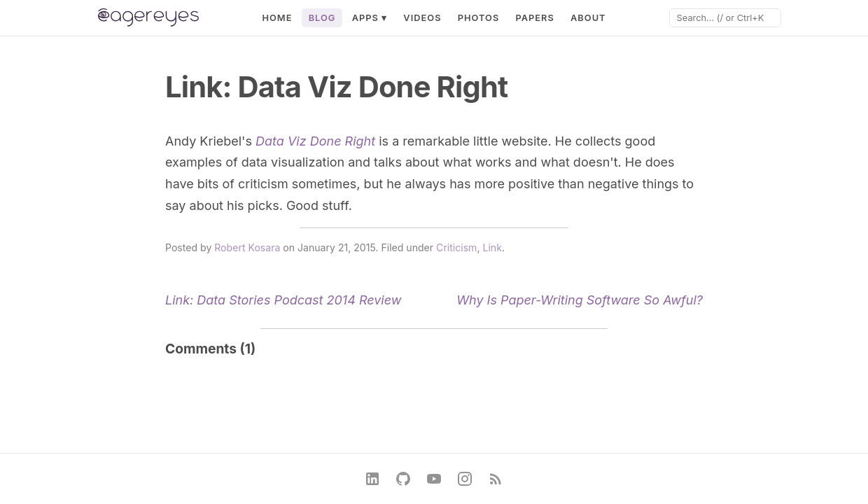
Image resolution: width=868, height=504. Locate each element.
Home (277, 18)
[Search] (725, 18)
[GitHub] (403, 479)
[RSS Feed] (496, 479)
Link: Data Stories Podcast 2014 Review (283, 300)
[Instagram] (465, 479)
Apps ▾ (370, 18)
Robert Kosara (247, 247)
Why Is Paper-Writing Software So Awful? (580, 300)
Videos (422, 18)
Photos (479, 18)
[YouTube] (434, 479)
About (588, 18)
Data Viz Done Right (315, 141)
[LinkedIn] (372, 479)
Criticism (456, 247)
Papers (534, 18)
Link (492, 247)
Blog (322, 18)
